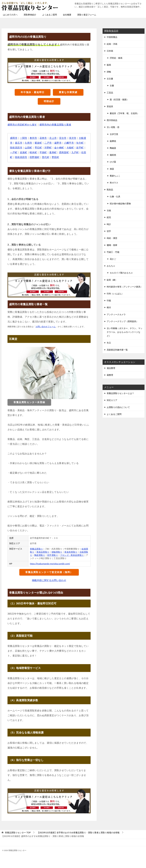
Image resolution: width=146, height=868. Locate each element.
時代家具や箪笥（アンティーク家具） (125, 287)
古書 (112, 86)
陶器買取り (40, 555)
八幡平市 (69, 143)
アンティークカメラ (116, 315)
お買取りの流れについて (118, 407)
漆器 (112, 169)
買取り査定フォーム (87, 15)
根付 (109, 307)
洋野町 (48, 148)
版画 (109, 65)
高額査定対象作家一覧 (117, 350)
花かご (113, 259)
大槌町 (70, 148)
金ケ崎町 (59, 148)
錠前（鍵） (112, 280)
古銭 (109, 210)
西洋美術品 (112, 120)
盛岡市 (14, 138)
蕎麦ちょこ (115, 176)
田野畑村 (35, 157)
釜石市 (19, 143)
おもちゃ (111, 266)
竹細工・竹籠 (113, 252)
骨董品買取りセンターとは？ (120, 393)
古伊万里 (114, 134)
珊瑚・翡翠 (112, 245)
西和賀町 (64, 152)
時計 (109, 224)
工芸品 (110, 93)
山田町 (28, 148)
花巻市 (43, 138)
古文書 (110, 79)
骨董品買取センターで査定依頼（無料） (49, 572)
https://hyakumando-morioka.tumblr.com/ (50, 564)
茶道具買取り (71, 552)
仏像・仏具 (115, 197)
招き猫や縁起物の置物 (120, 204)
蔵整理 (110, 375)
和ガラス (114, 183)
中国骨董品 (112, 37)
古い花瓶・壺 (113, 127)
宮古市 (63, 138)
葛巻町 (53, 152)
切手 (109, 231)
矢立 (109, 343)
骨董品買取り (36, 549)
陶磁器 (113, 148)
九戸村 (75, 152)
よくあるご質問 (50, 15)
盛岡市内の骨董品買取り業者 (55, 125)
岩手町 (80, 148)
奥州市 (33, 138)
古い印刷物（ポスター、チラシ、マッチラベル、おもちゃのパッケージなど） (125, 332)
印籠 (109, 301)
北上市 (53, 138)
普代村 (46, 157)
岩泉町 (24, 152)
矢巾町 (80, 143)
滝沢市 (73, 138)
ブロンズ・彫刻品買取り (72, 555)
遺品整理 (111, 368)
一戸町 (14, 152)
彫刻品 (110, 190)
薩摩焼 (113, 141)
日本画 (110, 51)
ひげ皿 (113, 162)
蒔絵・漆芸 (112, 238)
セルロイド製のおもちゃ (121, 273)
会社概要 (67, 15)
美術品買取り (43, 552)
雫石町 (38, 148)
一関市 (24, 138)
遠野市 (58, 143)
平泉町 (43, 152)
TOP (18, 833)
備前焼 (113, 155)
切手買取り (53, 555)
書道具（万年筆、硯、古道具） (124, 113)
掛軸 (109, 72)
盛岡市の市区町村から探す (22, 125)
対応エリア (112, 400)
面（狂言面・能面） (119, 100)
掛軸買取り (57, 552)
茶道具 (110, 106)
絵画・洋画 (112, 44)
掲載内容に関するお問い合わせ (49, 580)
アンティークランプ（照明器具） (122, 321)
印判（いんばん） (115, 294)
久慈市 (28, 143)
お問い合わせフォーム (46, 327)
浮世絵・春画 (116, 58)
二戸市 (48, 143)
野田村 (55, 157)
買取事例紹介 (30, 15)
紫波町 (38, 143)
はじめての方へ (10, 15)
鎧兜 (109, 217)
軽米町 (33, 152)
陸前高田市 (16, 148)
